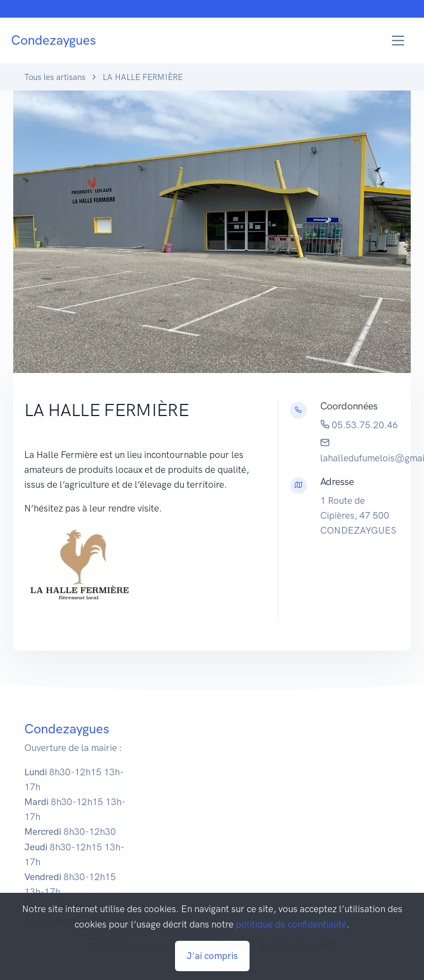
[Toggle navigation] (398, 41)
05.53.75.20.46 (359, 425)
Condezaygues (54, 40)
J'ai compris (212, 956)
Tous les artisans (55, 77)
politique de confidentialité (291, 924)
